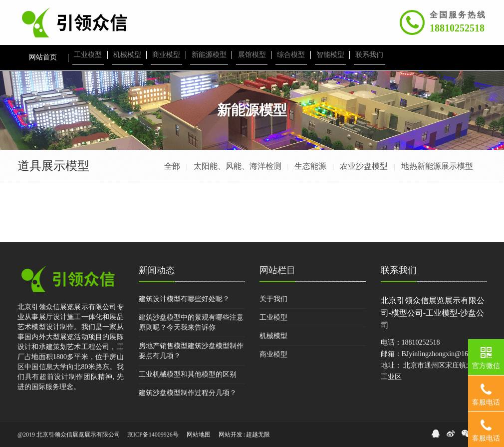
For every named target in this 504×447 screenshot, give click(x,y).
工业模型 (273, 317)
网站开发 (231, 435)
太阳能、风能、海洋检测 (238, 166)
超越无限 (258, 435)
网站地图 (199, 435)
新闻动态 (157, 270)
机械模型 (273, 336)
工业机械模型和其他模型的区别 (188, 374)
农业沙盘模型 (364, 166)
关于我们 (273, 299)
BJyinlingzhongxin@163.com (444, 354)
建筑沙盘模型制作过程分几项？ (188, 393)
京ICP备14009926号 (153, 435)
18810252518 (457, 28)
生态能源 (310, 166)
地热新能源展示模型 (437, 166)
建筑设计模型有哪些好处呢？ (184, 299)
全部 (172, 166)
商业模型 (273, 354)
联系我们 (399, 270)
